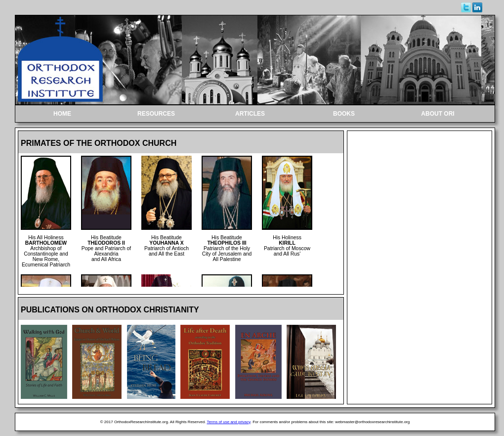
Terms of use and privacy (228, 422)
